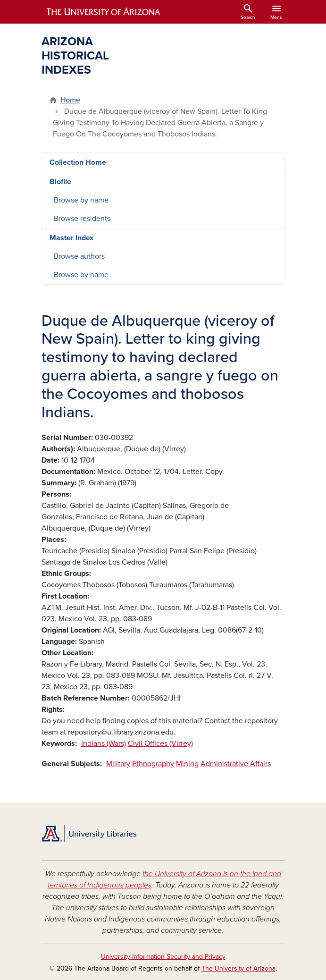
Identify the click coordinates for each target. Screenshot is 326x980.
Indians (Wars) (104, 743)
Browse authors (79, 256)
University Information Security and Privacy (163, 957)
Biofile (60, 182)
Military (118, 764)
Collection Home (78, 162)
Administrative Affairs (236, 764)
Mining (187, 764)
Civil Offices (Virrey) (160, 743)
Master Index (71, 238)
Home (70, 100)
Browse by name (81, 200)
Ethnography (153, 764)
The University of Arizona (238, 968)
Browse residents (82, 219)
